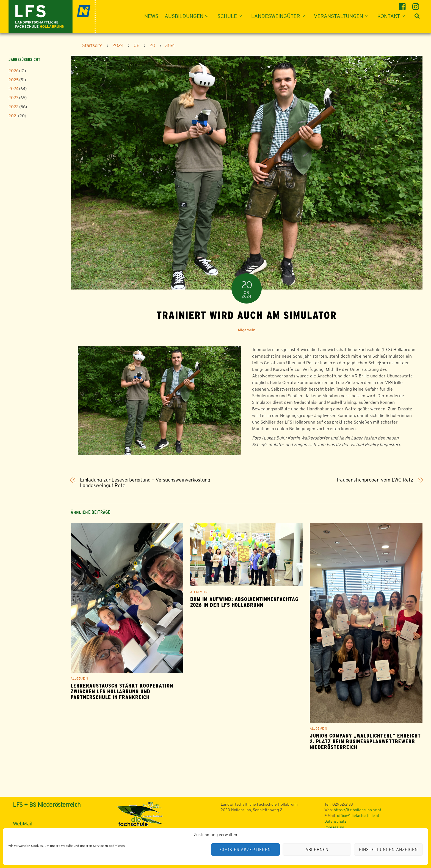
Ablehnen (317, 849)
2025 (14, 80)
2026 (13, 71)
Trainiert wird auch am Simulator (246, 315)
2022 (14, 107)
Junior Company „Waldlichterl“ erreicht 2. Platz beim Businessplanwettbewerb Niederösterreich (365, 742)
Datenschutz (335, 821)
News (151, 16)
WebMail (23, 824)
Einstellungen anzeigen (388, 849)
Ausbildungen (188, 16)
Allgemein (246, 330)
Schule (231, 16)
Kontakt (393, 16)
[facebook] (403, 5)
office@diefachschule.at (358, 816)
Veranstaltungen (343, 16)
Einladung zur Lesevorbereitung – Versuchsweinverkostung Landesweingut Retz (145, 483)
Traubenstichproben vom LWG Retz (375, 480)
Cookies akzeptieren (245, 849)
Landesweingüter (280, 16)
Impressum (334, 827)
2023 (13, 98)
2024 (13, 89)
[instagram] (417, 5)
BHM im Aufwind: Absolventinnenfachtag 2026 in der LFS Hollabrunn (244, 602)
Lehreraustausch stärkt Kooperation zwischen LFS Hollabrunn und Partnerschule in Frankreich (122, 692)
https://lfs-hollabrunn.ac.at (357, 810)
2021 (13, 116)
